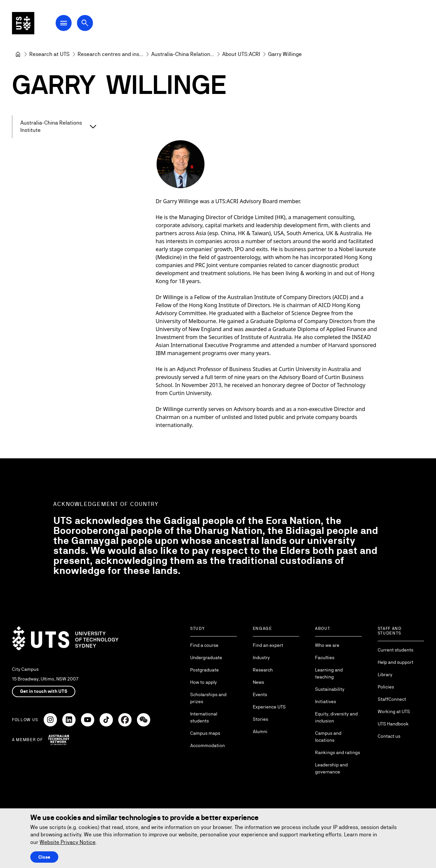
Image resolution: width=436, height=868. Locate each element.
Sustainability (330, 689)
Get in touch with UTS (44, 691)
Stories (260, 719)
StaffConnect (392, 699)
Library (385, 674)
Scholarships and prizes (208, 698)
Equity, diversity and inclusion (336, 717)
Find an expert (268, 645)
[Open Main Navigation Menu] (68, 24)
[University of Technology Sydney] (18, 54)
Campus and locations (328, 737)
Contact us (389, 736)
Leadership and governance (331, 768)
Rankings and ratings (338, 752)
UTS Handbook (393, 724)
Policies (386, 687)
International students (204, 717)
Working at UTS (394, 711)
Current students (396, 650)
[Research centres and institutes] (110, 54)
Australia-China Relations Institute (51, 126)
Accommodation (208, 745)
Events (260, 694)
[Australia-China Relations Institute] (183, 54)
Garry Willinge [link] (285, 54)
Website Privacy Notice (68, 842)
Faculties (325, 657)
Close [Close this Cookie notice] (44, 857)
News (258, 682)
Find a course (204, 645)
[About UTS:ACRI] (241, 54)
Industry (261, 657)
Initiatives (326, 701)
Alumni (260, 731)
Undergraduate (206, 657)
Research (263, 670)
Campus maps (205, 733)
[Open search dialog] (89, 24)
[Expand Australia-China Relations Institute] (93, 127)
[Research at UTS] (49, 54)
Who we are (327, 645)
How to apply (204, 682)
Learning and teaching (329, 673)
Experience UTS (269, 707)
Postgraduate (205, 670)
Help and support (396, 662)
